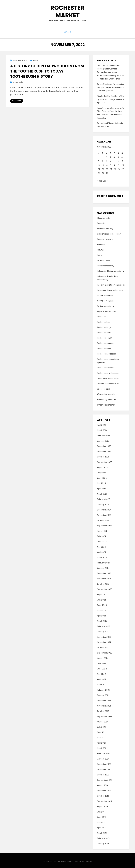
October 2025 (103, 456)
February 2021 (103, 753)
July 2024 (102, 536)
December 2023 (104, 573)
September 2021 (104, 716)
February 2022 (104, 689)
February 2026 (104, 435)
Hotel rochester (104, 260)
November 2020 (104, 769)
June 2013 (102, 817)
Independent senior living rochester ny (108, 277)
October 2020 (103, 774)
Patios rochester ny (106, 306)
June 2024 (102, 541)
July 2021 (101, 726)
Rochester (102, 316)
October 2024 (103, 520)
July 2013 (101, 811)
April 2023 (102, 615)
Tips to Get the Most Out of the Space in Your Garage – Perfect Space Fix (111, 99)
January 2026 (103, 440)
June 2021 (102, 732)
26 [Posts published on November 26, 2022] (119, 169)
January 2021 (103, 758)
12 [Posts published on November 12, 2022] (118, 161)
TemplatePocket (67, 861)
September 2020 (105, 779)
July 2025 (102, 472)
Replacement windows (107, 311)
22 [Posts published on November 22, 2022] (103, 169)
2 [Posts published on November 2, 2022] (106, 157)
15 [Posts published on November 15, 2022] (103, 165)
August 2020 (103, 785)
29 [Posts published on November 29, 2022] (103, 173)
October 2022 (103, 647)
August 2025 (103, 467)
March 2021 (102, 748)
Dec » (105, 180)
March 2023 (102, 620)
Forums (100, 249)
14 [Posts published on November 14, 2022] (99, 165)
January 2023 (103, 631)
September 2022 (105, 652)
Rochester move (104, 348)
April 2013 (101, 827)
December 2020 (104, 764)
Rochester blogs (104, 327)
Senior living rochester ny (108, 378)
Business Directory (105, 228)
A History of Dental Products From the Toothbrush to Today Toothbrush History (47, 71)
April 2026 (102, 424)
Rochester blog (104, 321)
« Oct (99, 180)
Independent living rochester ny (111, 270)
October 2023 (103, 583)
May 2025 (101, 483)
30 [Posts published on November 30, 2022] (107, 173)
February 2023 (104, 626)
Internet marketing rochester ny (111, 284)
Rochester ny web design (108, 372)
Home (68, 32)
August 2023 (103, 594)
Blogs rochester (104, 217)
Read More (17, 100)
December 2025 (104, 446)
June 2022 (102, 668)
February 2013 (103, 838)
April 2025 (102, 488)
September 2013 (104, 801)
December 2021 (104, 700)
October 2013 (103, 795)
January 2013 (103, 843)
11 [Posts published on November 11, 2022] (114, 161)
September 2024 (105, 525)
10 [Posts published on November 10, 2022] (111, 161)
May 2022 (101, 673)
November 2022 (104, 642)
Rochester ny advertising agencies (108, 360)
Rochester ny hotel (105, 367)
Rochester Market (67, 11)
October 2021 (103, 711)
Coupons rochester (105, 239)
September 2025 (105, 461)
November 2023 (104, 578)
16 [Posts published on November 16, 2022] (107, 165)
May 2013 (101, 822)
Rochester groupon (105, 343)
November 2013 (104, 790)
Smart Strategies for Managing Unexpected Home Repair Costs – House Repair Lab (111, 87)
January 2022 (103, 695)
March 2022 (102, 684)
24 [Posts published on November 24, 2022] (111, 169)
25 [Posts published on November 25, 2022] (115, 169)
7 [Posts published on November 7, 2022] (98, 161)
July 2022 (102, 663)
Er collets (101, 244)
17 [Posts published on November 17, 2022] (110, 165)
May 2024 (101, 546)
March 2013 (102, 832)
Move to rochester (105, 295)
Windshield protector (106, 404)
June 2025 (102, 477)
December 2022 (104, 636)
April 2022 (102, 679)
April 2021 (101, 742)
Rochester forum (105, 337)
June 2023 (102, 605)
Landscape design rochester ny (110, 290)
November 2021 (104, 705)
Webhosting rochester (107, 399)
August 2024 (103, 530)
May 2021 (101, 737)
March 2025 (102, 493)
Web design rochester (106, 394)
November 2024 (104, 514)
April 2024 (102, 552)
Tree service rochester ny (108, 383)
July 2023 (102, 599)
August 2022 (103, 658)
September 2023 (105, 589)
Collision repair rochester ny (109, 233)
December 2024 (104, 509)
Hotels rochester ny (106, 265)
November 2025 (104, 451)
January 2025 (103, 504)
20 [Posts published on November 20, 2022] (123, 165)
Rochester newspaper (107, 353)
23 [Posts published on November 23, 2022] (107, 169)
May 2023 (101, 610)
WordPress (87, 861)
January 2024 (103, 567)
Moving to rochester (106, 300)
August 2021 (103, 721)
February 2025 (104, 499)
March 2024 (102, 557)
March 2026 (102, 430)
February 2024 (104, 562)
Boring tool (102, 223)
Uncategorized (103, 388)
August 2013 (103, 806)
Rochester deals (104, 332)
